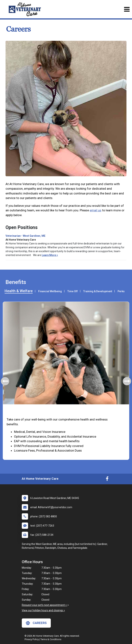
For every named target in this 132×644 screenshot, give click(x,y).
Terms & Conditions (51, 639)
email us (96, 210)
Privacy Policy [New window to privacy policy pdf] (32, 639)
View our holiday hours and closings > (43, 610)
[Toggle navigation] (127, 9)
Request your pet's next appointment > (45, 605)
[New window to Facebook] (107, 480)
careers (36, 623)
